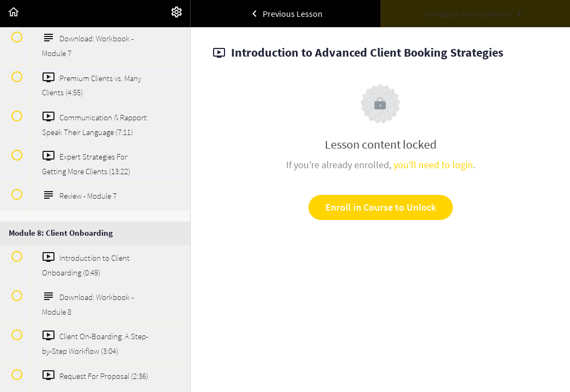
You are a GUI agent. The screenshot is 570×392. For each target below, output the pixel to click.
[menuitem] (177, 14)
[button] (14, 14)
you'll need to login (433, 165)
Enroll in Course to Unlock (381, 207)
